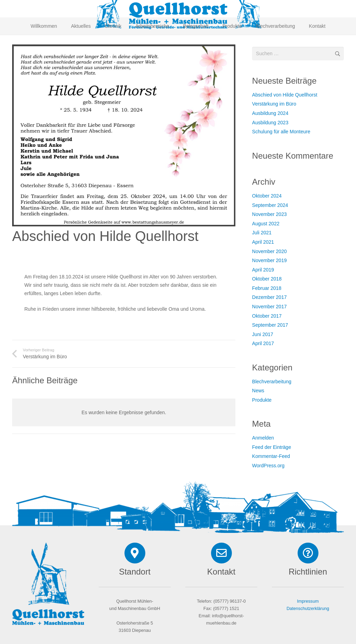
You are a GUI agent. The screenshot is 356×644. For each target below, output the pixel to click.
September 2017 (270, 325)
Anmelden (263, 438)
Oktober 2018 (267, 279)
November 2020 (269, 251)
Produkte (262, 400)
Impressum (308, 601)
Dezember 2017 (269, 297)
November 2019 (269, 260)
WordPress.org (268, 466)
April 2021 (263, 242)
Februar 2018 (267, 288)
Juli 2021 (262, 233)
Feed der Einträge (272, 447)
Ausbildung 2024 (270, 113)
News (258, 391)
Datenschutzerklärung (308, 609)
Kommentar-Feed (271, 456)
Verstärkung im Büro (274, 104)
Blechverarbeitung (272, 382)
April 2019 (263, 270)
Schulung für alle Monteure (281, 132)
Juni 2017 (263, 334)
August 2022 (266, 224)
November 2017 (269, 307)
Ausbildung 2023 (270, 123)
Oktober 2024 (267, 196)
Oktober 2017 (267, 316)
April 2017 (263, 343)
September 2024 (270, 205)
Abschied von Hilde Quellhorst (285, 95)
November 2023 (269, 214)
